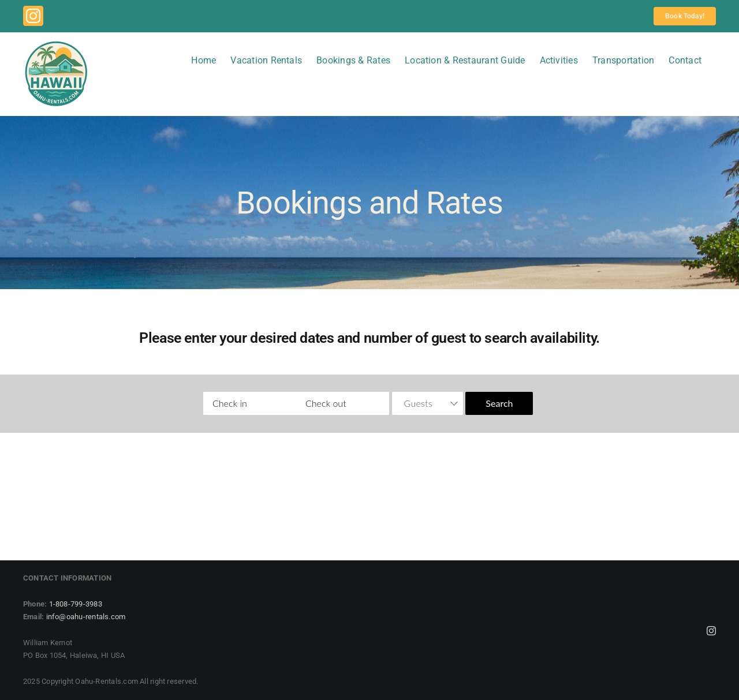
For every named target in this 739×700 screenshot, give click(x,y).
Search (499, 403)
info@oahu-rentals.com (86, 617)
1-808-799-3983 (76, 604)
